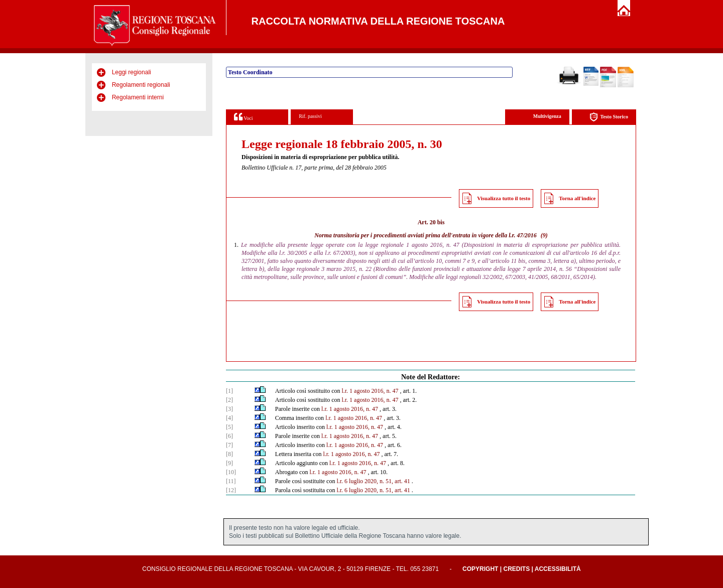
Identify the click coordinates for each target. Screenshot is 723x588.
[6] (229, 436)
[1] (229, 391)
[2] (229, 400)
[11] (231, 481)
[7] (229, 445)
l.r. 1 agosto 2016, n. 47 (370, 391)
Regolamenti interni (138, 97)
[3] (229, 409)
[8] (229, 454)
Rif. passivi (310, 116)
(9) (544, 235)
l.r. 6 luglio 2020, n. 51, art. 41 (373, 481)
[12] (231, 490)
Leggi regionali (132, 72)
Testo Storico (609, 117)
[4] (229, 418)
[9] (229, 463)
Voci (243, 117)
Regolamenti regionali (141, 85)
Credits (516, 569)
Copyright (480, 569)
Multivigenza (547, 116)
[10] (231, 472)
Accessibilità (558, 569)
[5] (229, 427)
